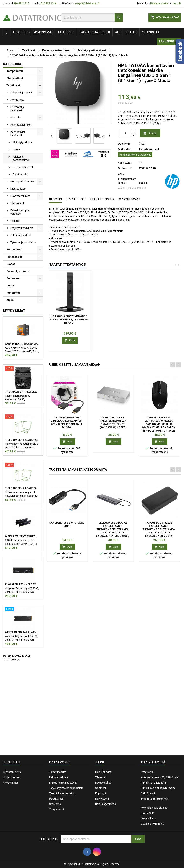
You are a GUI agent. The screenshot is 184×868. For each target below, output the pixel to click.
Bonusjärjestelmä (105, 804)
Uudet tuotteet (12, 777)
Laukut (17, 149)
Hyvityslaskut (103, 783)
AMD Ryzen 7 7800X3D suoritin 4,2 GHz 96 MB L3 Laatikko (22, 344)
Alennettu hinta (12, 772)
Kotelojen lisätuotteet (23, 182)
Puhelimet (13, 293)
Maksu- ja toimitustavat (63, 783)
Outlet (131, 32)
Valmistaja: (124, 163)
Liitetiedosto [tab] (102, 199)
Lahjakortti (169, 41)
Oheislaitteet (15, 78)
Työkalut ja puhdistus (23, 242)
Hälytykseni (102, 799)
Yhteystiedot (57, 809)
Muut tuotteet (18, 189)
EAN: (121, 174)
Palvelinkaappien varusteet (20, 212)
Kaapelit (15, 117)
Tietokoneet (14, 257)
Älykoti (11, 300)
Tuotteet (20, 32)
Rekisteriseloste (59, 777)
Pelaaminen (14, 250)
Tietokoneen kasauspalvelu (22, 440)
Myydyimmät (43, 32)
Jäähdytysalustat (23, 142)
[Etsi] (92, 17)
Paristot (15, 221)
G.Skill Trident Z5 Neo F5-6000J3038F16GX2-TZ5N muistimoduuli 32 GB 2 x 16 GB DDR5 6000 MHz (22, 536)
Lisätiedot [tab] (76, 199)
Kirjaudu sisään (159, 3)
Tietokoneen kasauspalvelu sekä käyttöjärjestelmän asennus (22, 488)
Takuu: (122, 183)
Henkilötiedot (103, 772)
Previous (173, 365)
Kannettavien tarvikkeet (18, 133)
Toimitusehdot (58, 772)
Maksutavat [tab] (130, 199)
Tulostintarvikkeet (21, 235)
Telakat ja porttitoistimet (21, 158)
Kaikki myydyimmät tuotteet (17, 658)
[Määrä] (125, 133)
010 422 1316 (49, 3)
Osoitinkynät (20, 174)
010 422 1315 (21, 3)
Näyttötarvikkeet (20, 196)
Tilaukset (101, 777)
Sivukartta (55, 804)
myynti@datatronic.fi (87, 3)
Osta (150, 133)
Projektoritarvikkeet (22, 228)
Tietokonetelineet (23, 167)
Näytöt (10, 264)
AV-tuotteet (17, 100)
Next (178, 365)
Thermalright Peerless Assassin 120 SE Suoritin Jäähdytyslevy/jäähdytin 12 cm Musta (22, 392)
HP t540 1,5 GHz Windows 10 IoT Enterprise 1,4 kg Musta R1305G (69, 320)
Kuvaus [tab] (56, 199)
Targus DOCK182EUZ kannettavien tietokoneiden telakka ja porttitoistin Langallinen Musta (159, 529)
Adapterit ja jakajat (22, 93)
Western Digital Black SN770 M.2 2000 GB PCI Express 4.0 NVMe (22, 632)
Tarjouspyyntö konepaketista (66, 788)
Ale (118, 32)
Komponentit (15, 71)
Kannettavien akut (21, 125)
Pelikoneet (13, 278)
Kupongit (101, 793)
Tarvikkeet (13, 85)
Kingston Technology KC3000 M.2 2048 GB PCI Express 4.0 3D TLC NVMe (22, 584)
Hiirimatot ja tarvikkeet (18, 109)
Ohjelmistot (17, 203)
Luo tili (177, 3)
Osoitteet (101, 788)
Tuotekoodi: (125, 168)
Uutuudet (66, 32)
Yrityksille (151, 32)
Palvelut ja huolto (95, 32)
